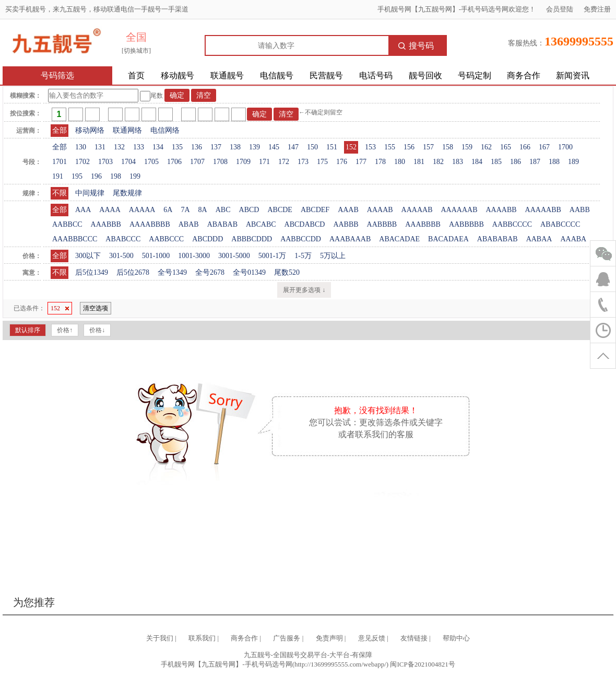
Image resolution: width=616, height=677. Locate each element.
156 (409, 147)
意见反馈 (372, 638)
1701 (60, 162)
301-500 (121, 256)
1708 (220, 162)
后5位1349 (92, 272)
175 (322, 162)
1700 (565, 147)
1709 (243, 162)
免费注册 (597, 9)
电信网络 (165, 130)
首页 (136, 75)
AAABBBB (423, 224)
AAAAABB (543, 210)
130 (81, 147)
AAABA (573, 239)
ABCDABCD (305, 224)
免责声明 (329, 638)
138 (235, 147)
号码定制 (475, 75)
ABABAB (222, 224)
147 (293, 147)
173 (303, 162)
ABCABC (261, 224)
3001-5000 (234, 256)
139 (254, 147)
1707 (197, 162)
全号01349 (249, 272)
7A (185, 210)
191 (58, 176)
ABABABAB (497, 239)
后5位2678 (133, 272)
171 (264, 162)
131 (100, 147)
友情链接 (414, 638)
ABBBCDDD (252, 239)
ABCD (249, 210)
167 (544, 147)
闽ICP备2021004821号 (422, 664)
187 (535, 162)
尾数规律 (127, 193)
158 (448, 147)
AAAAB (380, 210)
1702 (82, 162)
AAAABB (501, 210)
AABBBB (382, 224)
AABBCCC (166, 239)
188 (554, 162)
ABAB (189, 224)
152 (351, 147)
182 (438, 162)
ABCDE (280, 210)
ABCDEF (315, 210)
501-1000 (156, 256)
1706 (174, 162)
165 (506, 147)
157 (428, 147)
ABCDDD (208, 239)
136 (197, 147)
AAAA (110, 210)
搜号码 (416, 46)
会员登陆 (560, 9)
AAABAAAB (350, 239)
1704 (128, 162)
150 (312, 147)
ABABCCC (123, 239)
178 (380, 162)
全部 (60, 130)
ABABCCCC (560, 224)
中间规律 (90, 193)
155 (390, 147)
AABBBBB (466, 224)
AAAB (348, 210)
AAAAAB (417, 210)
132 (119, 147)
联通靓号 (227, 75)
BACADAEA (448, 239)
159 (467, 147)
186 (516, 162)
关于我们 (160, 638)
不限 (60, 193)
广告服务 (287, 638)
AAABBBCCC (75, 239)
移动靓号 (177, 75)
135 (177, 147)
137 (216, 147)
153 (370, 147)
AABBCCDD (301, 239)
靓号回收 (425, 75)
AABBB (346, 224)
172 (284, 162)
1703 (105, 162)
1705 (151, 162)
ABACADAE (399, 239)
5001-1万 (273, 256)
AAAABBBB (150, 224)
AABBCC (67, 224)
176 (342, 162)
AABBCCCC (512, 224)
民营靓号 (326, 75)
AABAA (539, 239)
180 (400, 162)
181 (419, 162)
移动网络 (90, 130)
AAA (83, 210)
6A (168, 210)
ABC (223, 210)
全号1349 (172, 272)
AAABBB (106, 224)
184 (477, 162)
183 (458, 162)
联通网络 (127, 130)
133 (139, 147)
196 (96, 176)
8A (203, 210)
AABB (580, 210)
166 (525, 147)
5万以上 (333, 256)
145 (274, 147)
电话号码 (376, 75)
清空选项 (96, 308)
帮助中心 (456, 638)
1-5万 (303, 256)
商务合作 (524, 75)
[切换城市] (136, 51)
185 (496, 162)
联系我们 (202, 638)
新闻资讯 (573, 75)
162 (486, 147)
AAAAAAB (459, 210)
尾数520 (287, 272)
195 (77, 176)
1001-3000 (194, 256)
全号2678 (210, 272)
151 (332, 147)
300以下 (88, 256)
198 (116, 176)
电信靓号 (277, 75)
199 (135, 176)
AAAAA (142, 210)
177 (361, 162)
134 (158, 147)
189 (573, 162)
